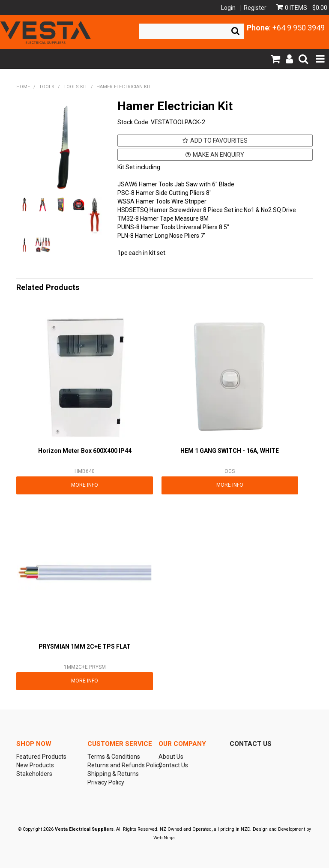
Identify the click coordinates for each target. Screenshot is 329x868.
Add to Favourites (219, 141)
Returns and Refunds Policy (120, 765)
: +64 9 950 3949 (286, 28)
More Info (85, 485)
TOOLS (47, 87)
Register (255, 8)
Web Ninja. (165, 838)
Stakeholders (34, 774)
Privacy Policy (106, 782)
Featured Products (41, 757)
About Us (171, 757)
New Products (35, 765)
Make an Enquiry (218, 155)
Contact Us (173, 765)
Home (23, 87)
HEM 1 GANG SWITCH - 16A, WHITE (230, 451)
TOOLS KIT (75, 87)
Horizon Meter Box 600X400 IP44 (85, 451)
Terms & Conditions (114, 757)
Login (228, 8)
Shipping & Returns (113, 774)
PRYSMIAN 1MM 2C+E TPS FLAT (85, 647)
